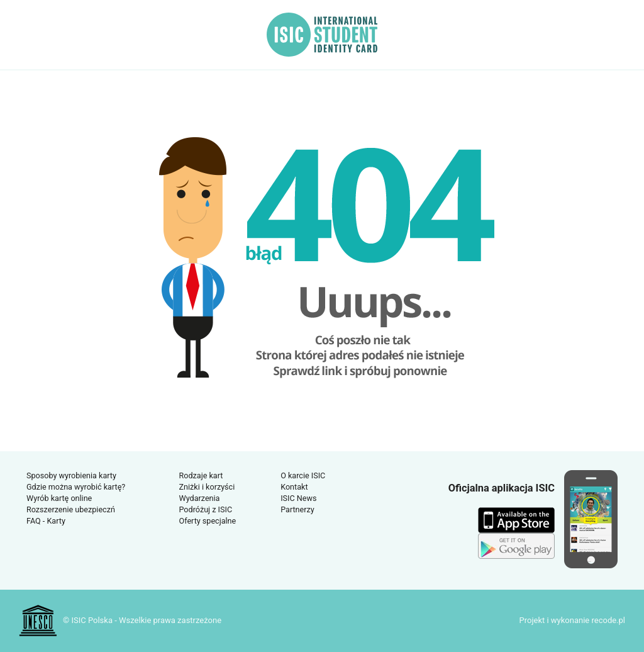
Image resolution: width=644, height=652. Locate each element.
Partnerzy (297, 509)
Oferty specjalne (208, 521)
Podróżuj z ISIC (206, 509)
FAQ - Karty (46, 521)
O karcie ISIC (303, 475)
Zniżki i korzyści (207, 487)
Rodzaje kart (201, 475)
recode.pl (608, 620)
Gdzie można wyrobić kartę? (76, 487)
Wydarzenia (200, 498)
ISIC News (298, 498)
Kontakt (294, 487)
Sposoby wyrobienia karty (71, 475)
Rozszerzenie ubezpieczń (71, 509)
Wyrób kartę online (59, 498)
